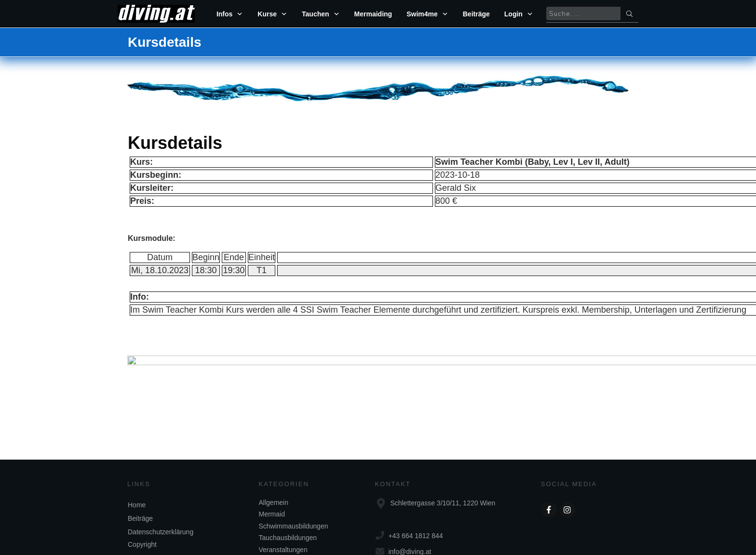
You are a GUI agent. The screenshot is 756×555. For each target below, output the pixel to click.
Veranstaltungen (283, 505)
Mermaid (272, 470)
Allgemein (274, 459)
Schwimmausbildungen (294, 482)
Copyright (142, 501)
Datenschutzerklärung (161, 488)
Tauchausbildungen (288, 494)
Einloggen (428, 218)
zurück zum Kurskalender (378, 337)
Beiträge (140, 475)
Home (137, 461)
